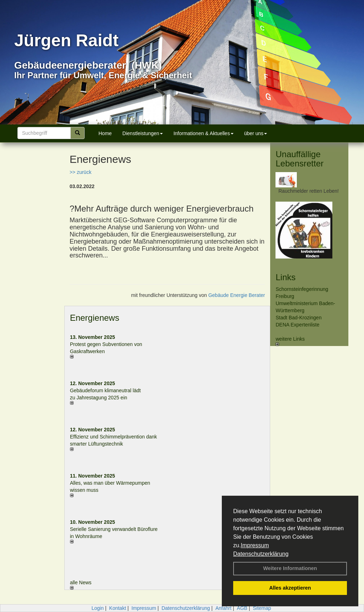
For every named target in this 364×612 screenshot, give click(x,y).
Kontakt (117, 608)
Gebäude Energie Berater (237, 295)
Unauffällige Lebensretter (299, 159)
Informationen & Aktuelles (204, 133)
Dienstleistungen (143, 133)
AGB (242, 608)
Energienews (95, 318)
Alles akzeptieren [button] (290, 588)
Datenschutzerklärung (261, 554)
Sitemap (262, 608)
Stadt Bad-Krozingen (298, 318)
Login (97, 608)
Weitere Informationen (290, 568)
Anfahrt (223, 608)
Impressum (255, 545)
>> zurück (81, 172)
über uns (256, 133)
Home (105, 133)
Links (285, 277)
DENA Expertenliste (297, 325)
